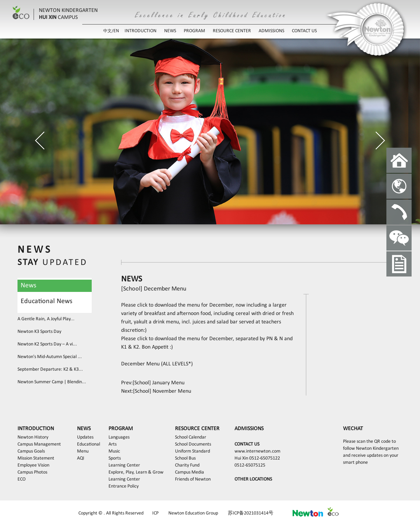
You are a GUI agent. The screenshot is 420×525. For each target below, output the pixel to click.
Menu (83, 451)
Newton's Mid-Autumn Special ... (50, 357)
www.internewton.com (257, 451)
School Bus (185, 458)
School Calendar (191, 437)
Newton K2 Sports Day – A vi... (47, 344)
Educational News (47, 301)
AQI (81, 458)
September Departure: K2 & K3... (50, 369)
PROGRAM (194, 31)
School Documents (193, 444)
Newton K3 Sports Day (39, 332)
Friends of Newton (193, 479)
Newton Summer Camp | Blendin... (52, 382)
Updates (85, 437)
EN (116, 31)
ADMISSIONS (271, 31)
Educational (89, 444)
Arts (113, 444)
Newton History (33, 437)
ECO (22, 479)
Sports (115, 458)
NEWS (170, 31)
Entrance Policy (124, 486)
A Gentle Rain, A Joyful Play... (46, 319)
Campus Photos (32, 472)
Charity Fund (187, 465)
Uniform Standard (192, 451)
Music (114, 451)
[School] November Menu (162, 391)
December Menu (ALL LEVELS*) (157, 364)
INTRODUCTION (141, 31)
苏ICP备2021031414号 (251, 513)
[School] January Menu (159, 383)
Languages (119, 437)
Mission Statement (36, 458)
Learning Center (124, 465)
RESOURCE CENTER (232, 31)
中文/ (108, 31)
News (29, 286)
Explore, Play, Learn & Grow (136, 472)
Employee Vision (33, 465)
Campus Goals (31, 451)
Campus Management (39, 444)
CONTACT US (304, 31)
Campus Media (190, 472)
